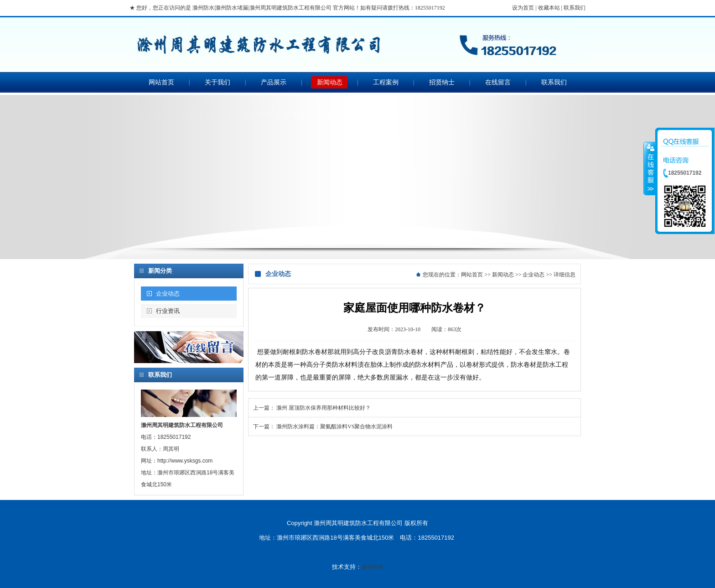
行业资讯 (168, 311)
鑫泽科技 (373, 567)
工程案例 (386, 82)
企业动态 (168, 294)
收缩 (650, 168)
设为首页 (523, 8)
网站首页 (161, 82)
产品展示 (274, 82)
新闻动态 (330, 82)
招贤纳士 (442, 82)
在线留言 (498, 82)
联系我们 (575, 8)
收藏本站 (549, 8)
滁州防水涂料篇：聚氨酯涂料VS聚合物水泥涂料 (334, 427)
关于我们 (218, 82)
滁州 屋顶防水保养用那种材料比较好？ (324, 408)
